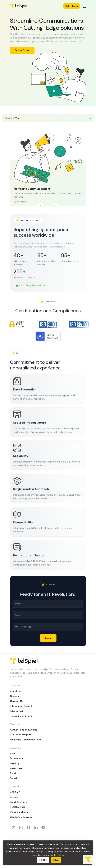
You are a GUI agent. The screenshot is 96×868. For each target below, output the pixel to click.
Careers (14, 696)
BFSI (12, 753)
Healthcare (16, 768)
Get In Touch (72, 6)
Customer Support (21, 735)
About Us (15, 691)
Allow (56, 860)
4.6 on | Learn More (31, 296)
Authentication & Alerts (24, 730)
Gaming (14, 763)
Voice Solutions (19, 812)
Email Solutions (19, 802)
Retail (13, 773)
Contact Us (17, 701)
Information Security (22, 706)
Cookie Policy (57, 855)
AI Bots (14, 797)
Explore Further (22, 50)
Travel (13, 778)
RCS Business (18, 807)
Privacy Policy (18, 711)
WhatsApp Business (21, 817)
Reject (43, 860)
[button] (56, 206)
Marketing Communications (26, 740)
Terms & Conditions (21, 716)
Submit (48, 638)
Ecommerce (17, 758)
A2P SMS (15, 792)
